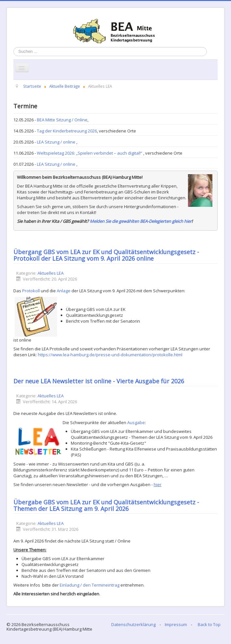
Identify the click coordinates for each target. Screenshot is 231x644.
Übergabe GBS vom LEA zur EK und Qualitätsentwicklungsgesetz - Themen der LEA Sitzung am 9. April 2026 (106, 505)
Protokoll (31, 291)
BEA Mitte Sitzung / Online (62, 120)
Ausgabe (136, 422)
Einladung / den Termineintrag (90, 585)
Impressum (176, 624)
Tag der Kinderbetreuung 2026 (67, 131)
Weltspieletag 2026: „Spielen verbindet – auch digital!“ (90, 153)
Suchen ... (14, 47)
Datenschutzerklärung (133, 624)
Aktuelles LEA (51, 273)
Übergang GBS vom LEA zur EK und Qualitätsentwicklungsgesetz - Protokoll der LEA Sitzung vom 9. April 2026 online (106, 255)
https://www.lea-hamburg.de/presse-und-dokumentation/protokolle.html (110, 355)
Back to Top (209, 624)
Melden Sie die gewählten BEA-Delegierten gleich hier (141, 221)
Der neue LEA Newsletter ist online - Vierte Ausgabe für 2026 (99, 381)
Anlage (64, 291)
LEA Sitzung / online (57, 142)
